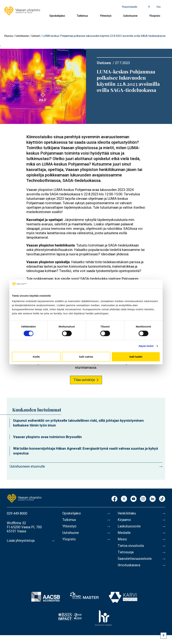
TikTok (162, 499)
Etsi (159, 7)
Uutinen (104, 63)
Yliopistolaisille (129, 7)
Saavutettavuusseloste (135, 559)
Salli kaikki (136, 357)
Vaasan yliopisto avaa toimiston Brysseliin (47, 437)
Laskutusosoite (129, 526)
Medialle (124, 533)
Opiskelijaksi (57, 16)
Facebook (114, 499)
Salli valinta (86, 357)
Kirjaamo (124, 520)
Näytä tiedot (146, 346)
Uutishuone (130, 16)
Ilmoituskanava (129, 565)
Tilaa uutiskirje (84, 380)
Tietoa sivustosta (131, 546)
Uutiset (36, 36)
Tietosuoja (126, 552)
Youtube (134, 499)
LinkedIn (153, 499)
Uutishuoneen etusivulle (27, 466)
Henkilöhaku (127, 513)
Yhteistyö (106, 16)
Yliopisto (155, 16)
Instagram (143, 499)
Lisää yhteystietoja (21, 541)
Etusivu (9, 36)
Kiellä (36, 357)
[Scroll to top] (163, 635)
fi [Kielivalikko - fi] (149, 7)
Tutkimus (82, 16)
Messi (122, 539)
